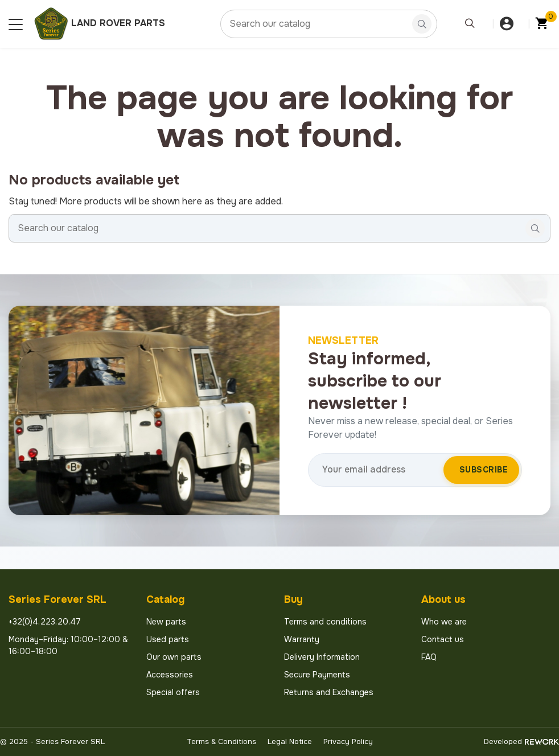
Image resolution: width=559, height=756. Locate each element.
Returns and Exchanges (329, 692)
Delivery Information (322, 657)
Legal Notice (290, 741)
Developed (521, 741)
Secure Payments (317, 675)
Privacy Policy (348, 741)
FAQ (429, 657)
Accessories (170, 675)
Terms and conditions (325, 622)
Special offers (173, 692)
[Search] (329, 24)
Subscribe (484, 470)
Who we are (444, 622)
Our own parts (174, 657)
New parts (166, 622)
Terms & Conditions (221, 741)
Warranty (302, 639)
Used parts (168, 639)
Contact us (443, 639)
